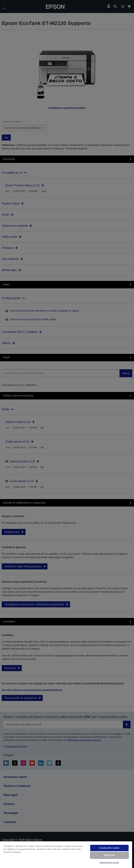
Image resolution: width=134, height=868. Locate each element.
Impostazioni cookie (109, 862)
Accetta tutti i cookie (109, 848)
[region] (66, 854)
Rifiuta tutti (109, 855)
